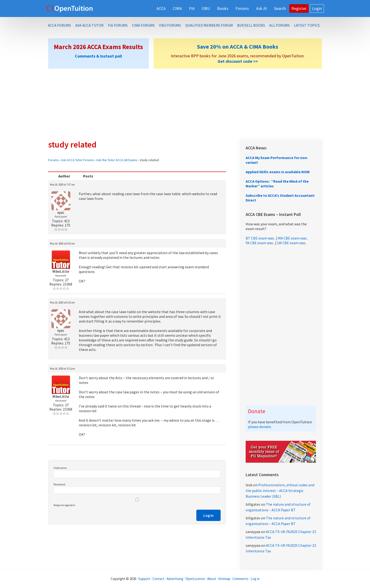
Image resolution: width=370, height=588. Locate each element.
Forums (53, 160)
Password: (60, 484)
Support (144, 579)
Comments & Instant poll (98, 56)
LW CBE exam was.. (292, 243)
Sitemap (224, 579)
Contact (158, 579)
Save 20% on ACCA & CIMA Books (238, 47)
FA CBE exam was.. (260, 243)
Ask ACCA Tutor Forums (78, 160)
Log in (255, 579)
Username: (60, 468)
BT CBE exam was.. (261, 238)
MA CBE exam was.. (293, 238)
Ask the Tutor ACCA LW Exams (117, 160)
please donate (259, 427)
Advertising (175, 579)
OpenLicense (196, 579)
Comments (241, 579)
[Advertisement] (185, 104)
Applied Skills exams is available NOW (278, 172)
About (212, 579)
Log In (208, 515)
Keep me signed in (64, 505)
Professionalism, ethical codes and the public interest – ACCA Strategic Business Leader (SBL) (280, 491)
